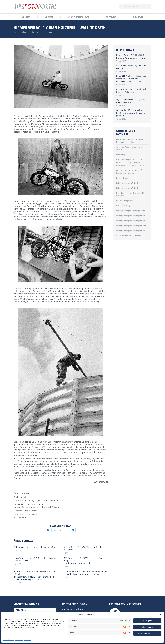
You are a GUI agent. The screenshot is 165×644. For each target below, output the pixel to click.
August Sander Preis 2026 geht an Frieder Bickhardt (83, 548)
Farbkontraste (122, 178)
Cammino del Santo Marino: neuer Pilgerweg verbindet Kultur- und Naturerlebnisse (85, 573)
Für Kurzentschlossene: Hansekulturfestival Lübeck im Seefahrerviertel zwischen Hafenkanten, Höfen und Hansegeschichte (34, 575)
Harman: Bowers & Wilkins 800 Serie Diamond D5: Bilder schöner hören (132, 56)
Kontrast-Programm (125, 201)
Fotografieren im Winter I (127, 183)
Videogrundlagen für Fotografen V (131, 231)
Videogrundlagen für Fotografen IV (131, 226)
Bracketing (121, 155)
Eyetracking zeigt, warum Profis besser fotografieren (130, 172)
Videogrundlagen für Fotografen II (131, 216)
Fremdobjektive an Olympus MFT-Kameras (130, 194)
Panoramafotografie (125, 206)
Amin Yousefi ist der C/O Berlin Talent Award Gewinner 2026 (35, 559)
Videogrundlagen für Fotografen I (130, 211)
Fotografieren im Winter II (127, 188)
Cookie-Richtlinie (9, 640)
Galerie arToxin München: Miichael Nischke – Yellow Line (131, 91)
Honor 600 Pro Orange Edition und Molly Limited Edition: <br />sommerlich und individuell (131, 79)
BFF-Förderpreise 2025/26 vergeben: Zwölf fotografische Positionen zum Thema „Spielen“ (84, 561)
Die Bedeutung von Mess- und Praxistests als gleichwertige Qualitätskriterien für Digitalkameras (132, 163)
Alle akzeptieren (147, 621)
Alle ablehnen (147, 627)
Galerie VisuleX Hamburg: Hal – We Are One (34, 547)
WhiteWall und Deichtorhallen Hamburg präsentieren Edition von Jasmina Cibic (131, 113)
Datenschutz (19, 640)
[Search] (135, 7)
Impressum (28, 640)
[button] (160, 615)
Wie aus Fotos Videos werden (129, 236)
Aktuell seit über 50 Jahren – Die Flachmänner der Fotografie (130, 141)
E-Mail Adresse (22, 610)
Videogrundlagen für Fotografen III (131, 221)
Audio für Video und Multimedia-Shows (130, 148)
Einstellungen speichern (147, 633)
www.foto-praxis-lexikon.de (73, 609)
